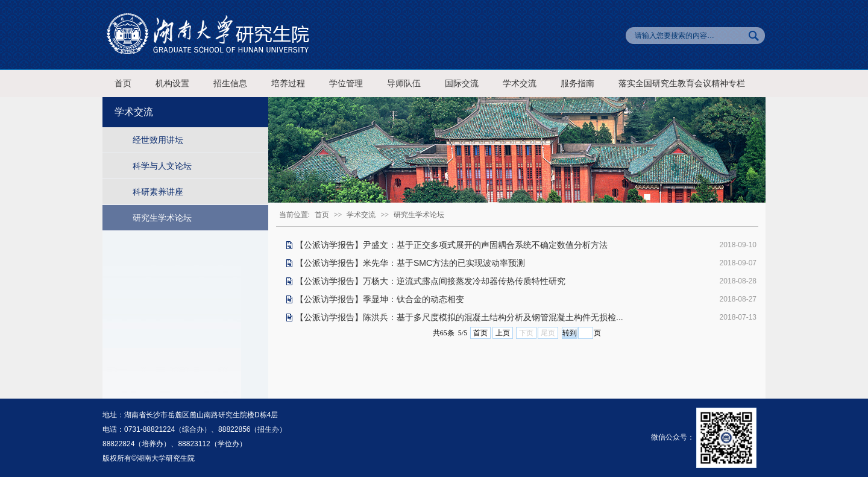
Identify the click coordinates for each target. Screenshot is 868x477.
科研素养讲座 (158, 192)
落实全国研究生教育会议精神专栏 (682, 84)
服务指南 (577, 84)
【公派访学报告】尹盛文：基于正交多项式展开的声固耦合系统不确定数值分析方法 (451, 245)
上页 (503, 333)
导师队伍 (404, 84)
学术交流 (520, 84)
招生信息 (230, 84)
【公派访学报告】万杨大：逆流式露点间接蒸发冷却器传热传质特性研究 (430, 281)
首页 (123, 84)
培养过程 (288, 84)
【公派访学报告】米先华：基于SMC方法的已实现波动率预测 (410, 263)
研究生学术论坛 (162, 218)
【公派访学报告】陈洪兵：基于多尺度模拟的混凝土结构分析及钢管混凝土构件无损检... (459, 317)
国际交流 (462, 84)
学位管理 (346, 84)
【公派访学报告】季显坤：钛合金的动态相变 (380, 299)
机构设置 (172, 84)
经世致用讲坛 (158, 140)
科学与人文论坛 (162, 166)
